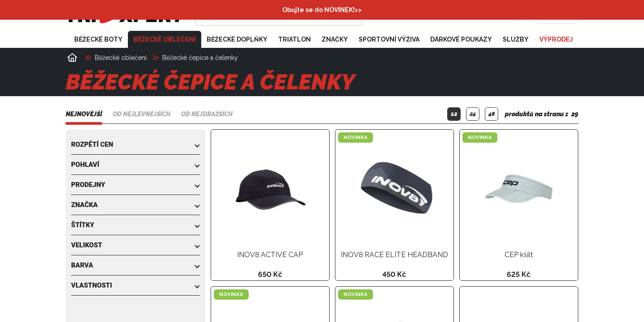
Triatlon (294, 39)
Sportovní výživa (389, 39)
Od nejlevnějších (142, 114)
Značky (335, 39)
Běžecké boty (98, 39)
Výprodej (556, 39)
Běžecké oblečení (165, 39)
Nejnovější (84, 114)
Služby (516, 39)
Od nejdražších (207, 114)
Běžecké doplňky (237, 39)
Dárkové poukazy (461, 39)
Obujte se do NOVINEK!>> (322, 10)
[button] (136, 144)
